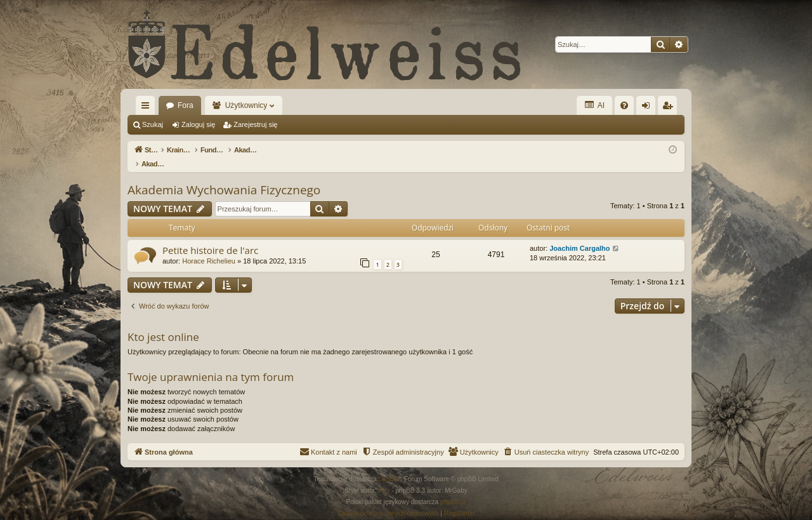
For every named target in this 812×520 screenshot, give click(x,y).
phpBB (388, 466)
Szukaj (153, 124)
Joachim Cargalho (580, 235)
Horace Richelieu (209, 248)
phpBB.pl (453, 489)
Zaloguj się (198, 124)
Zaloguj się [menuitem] (649, 108)
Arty (384, 477)
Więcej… (148, 108)
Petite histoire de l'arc (210, 237)
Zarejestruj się (255, 124)
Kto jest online (163, 323)
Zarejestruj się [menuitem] (670, 108)
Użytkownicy (246, 105)
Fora (186, 105)
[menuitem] (624, 105)
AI (594, 105)
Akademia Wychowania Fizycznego (224, 177)
